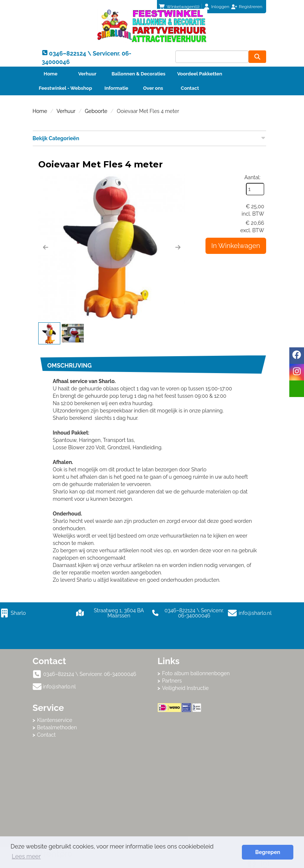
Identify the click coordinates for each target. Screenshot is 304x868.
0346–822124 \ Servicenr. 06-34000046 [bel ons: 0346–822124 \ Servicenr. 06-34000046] (90, 674)
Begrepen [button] (268, 852)
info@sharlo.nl (255, 613)
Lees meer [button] (26, 856)
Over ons (153, 88)
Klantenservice (55, 720)
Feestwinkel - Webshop (66, 88)
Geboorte (96, 111)
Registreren (251, 7)
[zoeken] (257, 57)
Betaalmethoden (57, 727)
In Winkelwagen (236, 246)
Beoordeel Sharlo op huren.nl (215, 752)
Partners (172, 681)
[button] (46, 247)
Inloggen (220, 7)
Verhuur (87, 74)
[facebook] (297, 356)
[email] (297, 389)
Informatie (116, 88)
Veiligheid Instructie (185, 688)
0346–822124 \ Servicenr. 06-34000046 (188, 613)
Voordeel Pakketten (200, 74)
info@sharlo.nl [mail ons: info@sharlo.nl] (60, 687)
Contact (190, 88)
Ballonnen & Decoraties (139, 74)
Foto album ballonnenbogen (196, 673)
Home (51, 74)
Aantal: (253, 177)
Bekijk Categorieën (149, 138)
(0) (179, 7)
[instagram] (297, 372)
